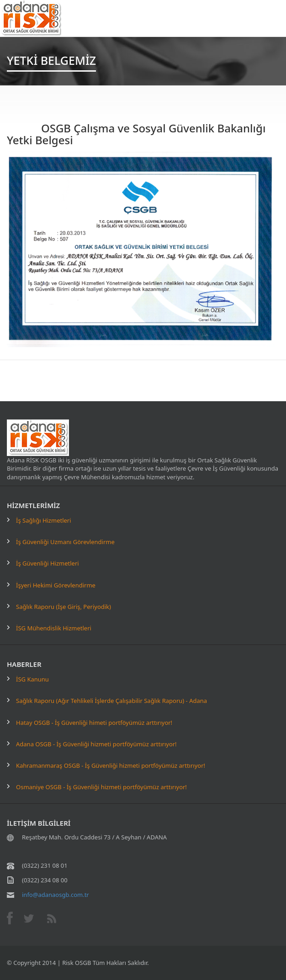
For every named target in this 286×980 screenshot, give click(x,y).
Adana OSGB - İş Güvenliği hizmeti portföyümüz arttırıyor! (96, 744)
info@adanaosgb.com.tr (56, 895)
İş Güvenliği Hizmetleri (48, 563)
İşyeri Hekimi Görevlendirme (56, 585)
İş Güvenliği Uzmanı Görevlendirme (65, 542)
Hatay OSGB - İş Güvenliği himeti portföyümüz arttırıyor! (94, 723)
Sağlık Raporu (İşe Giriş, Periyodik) (64, 607)
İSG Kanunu (32, 679)
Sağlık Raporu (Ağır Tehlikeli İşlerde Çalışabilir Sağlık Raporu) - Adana (111, 701)
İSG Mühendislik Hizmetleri (54, 628)
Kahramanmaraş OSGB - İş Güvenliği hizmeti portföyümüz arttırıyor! (111, 765)
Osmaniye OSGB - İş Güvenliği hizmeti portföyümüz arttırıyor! (101, 787)
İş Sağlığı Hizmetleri (44, 520)
